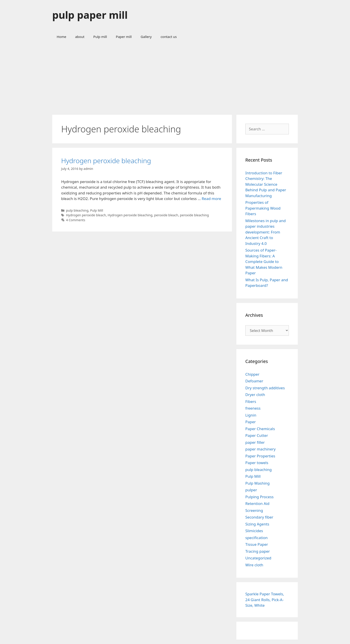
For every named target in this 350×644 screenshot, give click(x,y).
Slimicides (254, 531)
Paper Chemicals (260, 429)
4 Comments (76, 220)
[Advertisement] (175, 77)
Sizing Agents (257, 524)
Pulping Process (259, 497)
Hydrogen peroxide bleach (86, 215)
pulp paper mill (90, 15)
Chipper (252, 374)
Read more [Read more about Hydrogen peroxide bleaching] (211, 199)
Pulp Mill (97, 210)
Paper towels (257, 463)
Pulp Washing (257, 483)
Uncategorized (258, 558)
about (80, 37)
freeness (253, 408)
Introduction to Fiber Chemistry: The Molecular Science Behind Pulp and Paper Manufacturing (266, 184)
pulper (251, 490)
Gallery (146, 37)
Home (61, 37)
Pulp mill (100, 37)
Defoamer (254, 381)
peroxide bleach (166, 215)
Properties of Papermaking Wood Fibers (263, 208)
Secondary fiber (259, 517)
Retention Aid (257, 503)
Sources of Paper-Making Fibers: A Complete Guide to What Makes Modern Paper (264, 262)
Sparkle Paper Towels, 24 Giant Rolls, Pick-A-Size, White (265, 600)
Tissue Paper (257, 544)
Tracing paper (258, 551)
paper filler (255, 442)
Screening (254, 510)
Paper (251, 422)
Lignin (251, 415)
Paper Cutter (257, 435)
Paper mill (124, 37)
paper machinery (260, 449)
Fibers (251, 401)
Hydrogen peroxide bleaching (106, 161)
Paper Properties (260, 456)
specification (256, 538)
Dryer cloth (255, 395)
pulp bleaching (77, 210)
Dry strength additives (265, 388)
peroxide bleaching (194, 215)
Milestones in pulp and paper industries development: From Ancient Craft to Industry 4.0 (266, 232)
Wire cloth (254, 565)
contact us (169, 37)
